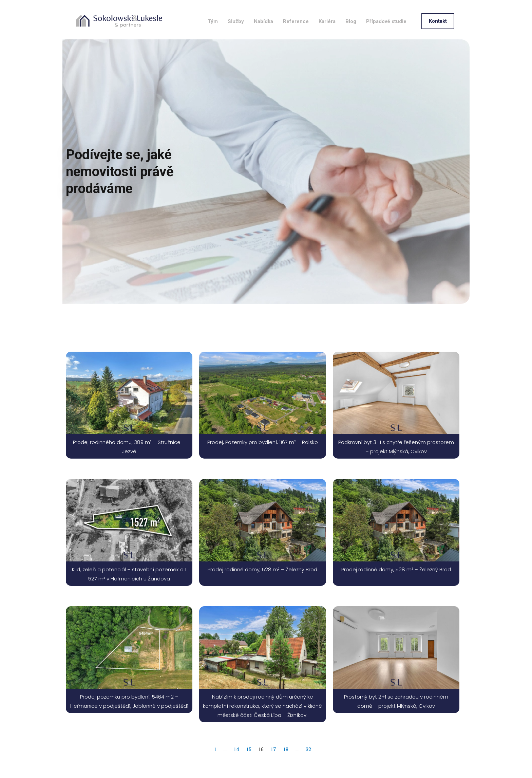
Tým (213, 31)
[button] (438, 31)
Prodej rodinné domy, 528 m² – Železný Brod (262, 586)
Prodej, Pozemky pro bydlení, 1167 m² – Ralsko (263, 459)
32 (309, 766)
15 (249, 766)
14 (236, 766)
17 (273, 766)
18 (286, 766)
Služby (236, 31)
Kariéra (327, 31)
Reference (296, 31)
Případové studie (386, 31)
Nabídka (263, 31)
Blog (351, 31)
